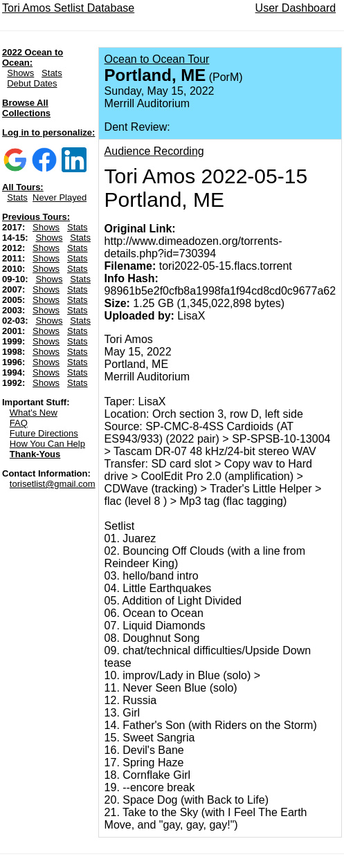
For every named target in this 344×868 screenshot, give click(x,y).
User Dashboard (296, 8)
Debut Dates (32, 83)
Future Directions (44, 433)
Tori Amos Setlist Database (68, 8)
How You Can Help (47, 444)
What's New (34, 413)
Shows (20, 73)
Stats (52, 73)
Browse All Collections (26, 108)
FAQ (19, 423)
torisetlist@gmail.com (53, 484)
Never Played (60, 197)
